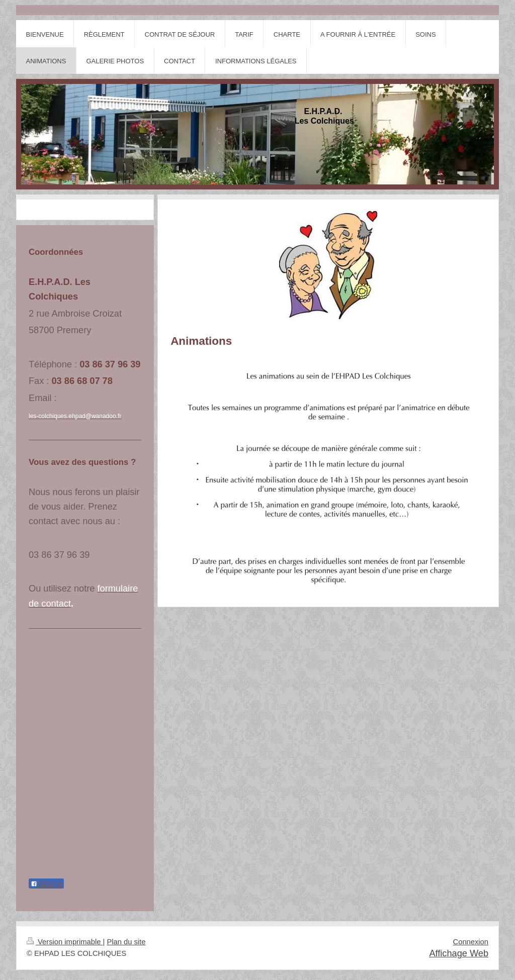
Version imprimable (65, 942)
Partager (46, 884)
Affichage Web (459, 953)
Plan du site (126, 942)
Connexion (471, 942)
